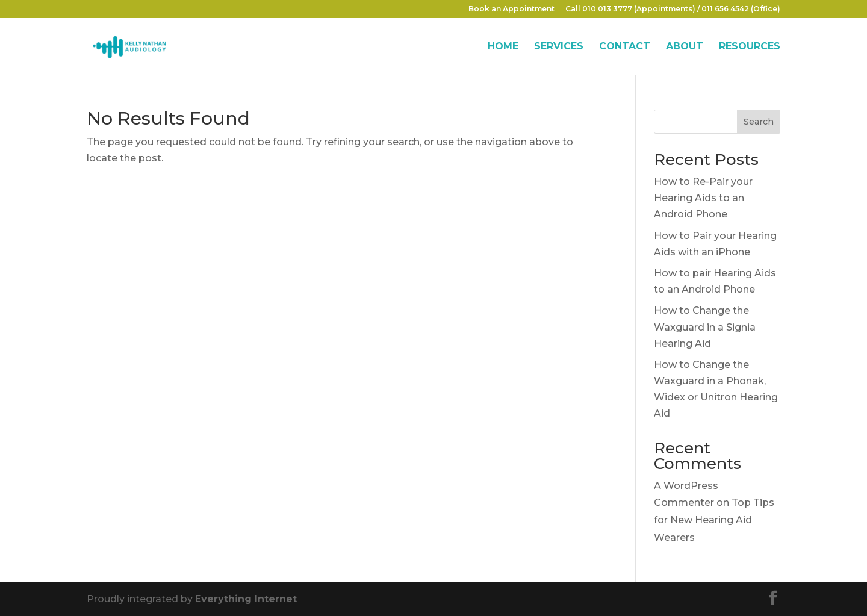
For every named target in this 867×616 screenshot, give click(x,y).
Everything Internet (246, 599)
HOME (503, 47)
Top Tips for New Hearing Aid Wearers (714, 520)
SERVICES (559, 47)
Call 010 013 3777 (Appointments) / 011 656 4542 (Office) (673, 9)
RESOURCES (750, 47)
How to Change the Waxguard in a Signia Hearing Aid (705, 327)
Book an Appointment (511, 9)
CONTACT (625, 47)
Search (759, 122)
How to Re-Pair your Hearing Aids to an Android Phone (703, 198)
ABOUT (685, 47)
